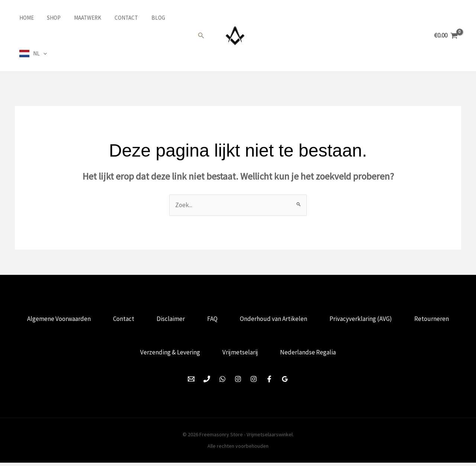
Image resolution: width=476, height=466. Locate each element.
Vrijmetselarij (269, 355)
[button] (201, 36)
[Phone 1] (207, 382)
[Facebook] (269, 382)
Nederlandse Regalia (339, 355)
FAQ (242, 319)
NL (36, 54)
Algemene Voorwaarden (84, 319)
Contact (115, 18)
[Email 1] (191, 382)
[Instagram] (238, 382)
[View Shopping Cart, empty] (446, 36)
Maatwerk (79, 18)
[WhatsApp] (222, 382)
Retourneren (127, 355)
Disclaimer (199, 319)
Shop (47, 18)
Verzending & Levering (198, 355)
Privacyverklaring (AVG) (393, 319)
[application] (39, 54)
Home (22, 18)
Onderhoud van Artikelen (304, 319)
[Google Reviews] (285, 382)
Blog (145, 18)
